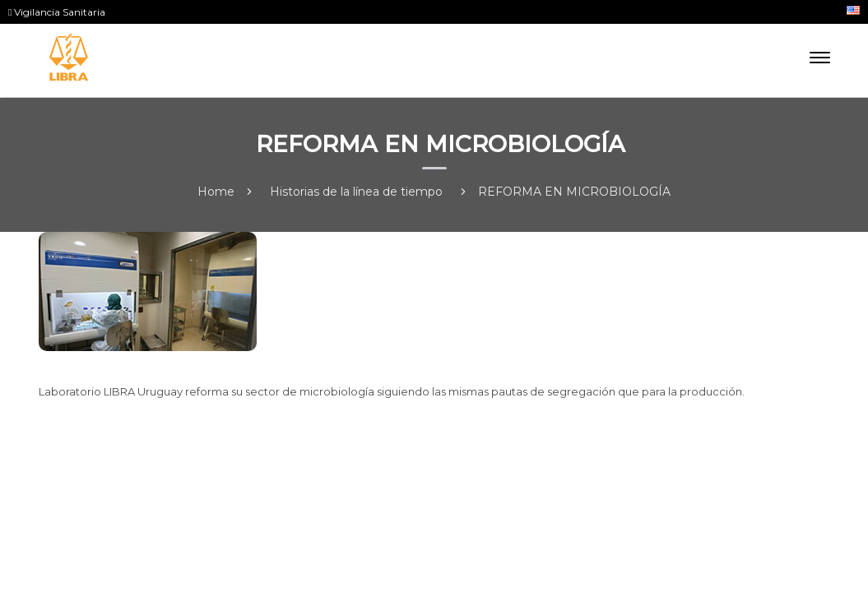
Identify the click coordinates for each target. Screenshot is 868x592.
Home (216, 192)
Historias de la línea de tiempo (356, 192)
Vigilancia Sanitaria (57, 12)
